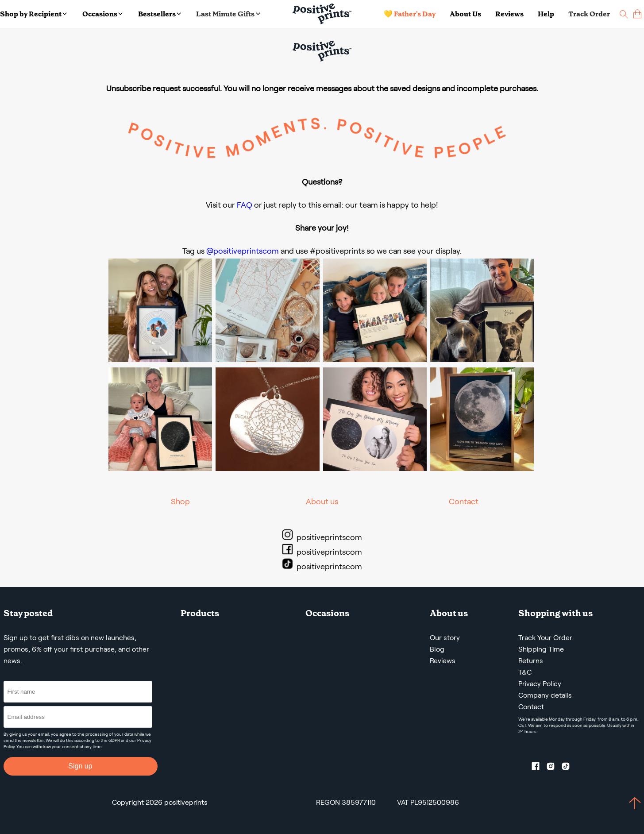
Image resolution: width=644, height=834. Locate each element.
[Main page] (322, 14)
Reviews (509, 14)
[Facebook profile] (539, 768)
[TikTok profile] (569, 768)
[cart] (637, 14)
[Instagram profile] (554, 768)
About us (322, 502)
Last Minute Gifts (228, 14)
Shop (180, 502)
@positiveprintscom (243, 251)
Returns (531, 661)
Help (546, 14)
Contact (464, 502)
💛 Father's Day (410, 14)
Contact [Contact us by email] (531, 707)
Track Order (589, 14)
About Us (465, 14)
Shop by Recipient (33, 14)
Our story (445, 638)
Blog (437, 649)
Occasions (102, 14)
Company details (545, 695)
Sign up (80, 766)
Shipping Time (541, 649)
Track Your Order (545, 638)
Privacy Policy (540, 684)
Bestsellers (160, 14)
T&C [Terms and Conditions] (525, 672)
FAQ (245, 205)
